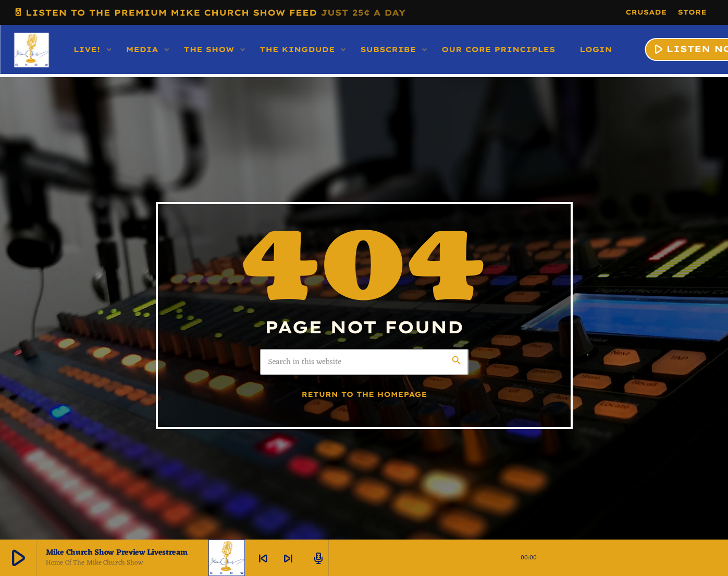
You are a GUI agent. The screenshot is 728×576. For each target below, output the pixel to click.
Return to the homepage (365, 395)
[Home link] (31, 49)
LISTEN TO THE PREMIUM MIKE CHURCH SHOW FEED (209, 12)
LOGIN (596, 49)
